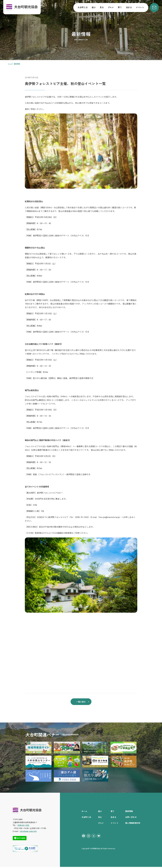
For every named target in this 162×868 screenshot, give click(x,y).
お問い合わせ (131, 818)
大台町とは (83, 7)
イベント (140, 7)
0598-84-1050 (23, 827)
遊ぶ (94, 7)
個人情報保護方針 (133, 824)
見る (102, 7)
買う (120, 7)
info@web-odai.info (28, 832)
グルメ (111, 7)
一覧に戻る (81, 703)
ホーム (84, 812)
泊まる (129, 7)
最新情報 (129, 812)
